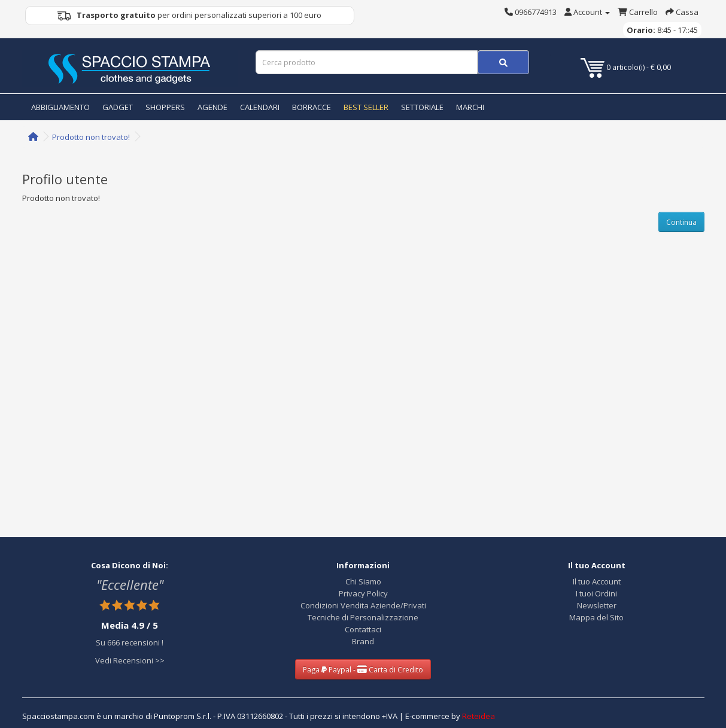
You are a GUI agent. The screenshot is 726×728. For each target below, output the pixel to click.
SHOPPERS (165, 107)
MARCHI (470, 107)
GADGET (118, 107)
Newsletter (597, 605)
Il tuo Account (597, 581)
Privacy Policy (363, 593)
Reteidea (479, 716)
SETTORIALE (422, 107)
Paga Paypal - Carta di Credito (363, 670)
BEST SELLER (366, 107)
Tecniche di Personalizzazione (363, 617)
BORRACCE (312, 107)
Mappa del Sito (596, 617)
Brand (363, 641)
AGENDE (212, 107)
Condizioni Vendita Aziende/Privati (363, 605)
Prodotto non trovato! (91, 137)
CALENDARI (260, 107)
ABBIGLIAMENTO (60, 107)
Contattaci (363, 629)
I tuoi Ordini (596, 593)
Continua (681, 222)
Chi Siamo (363, 581)
